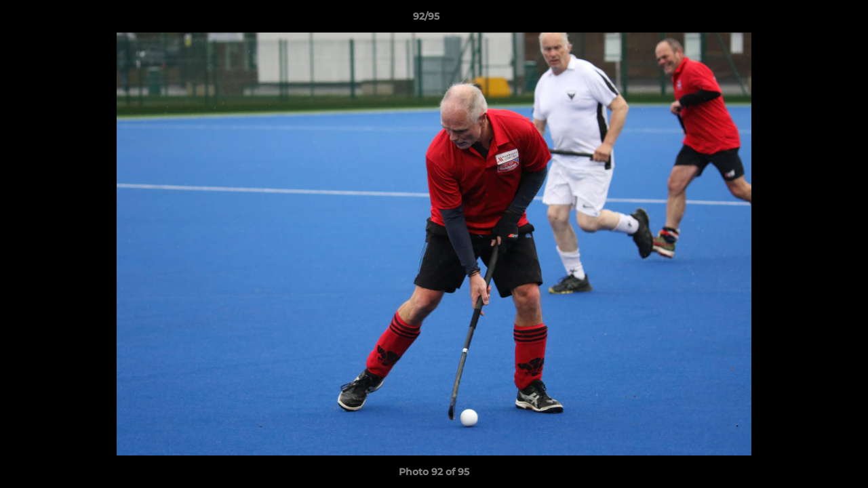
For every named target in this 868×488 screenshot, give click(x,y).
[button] (811, 20)
